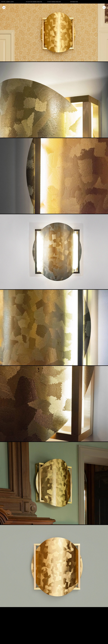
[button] (34, 2)
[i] (4, 7)
